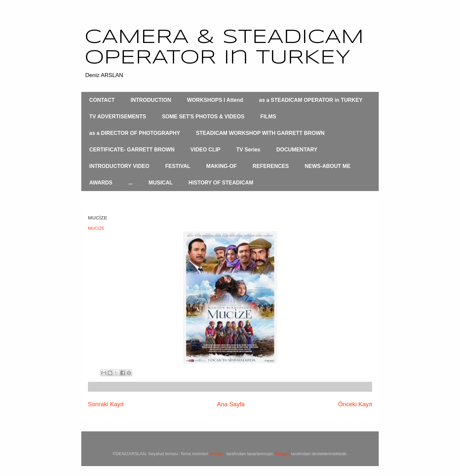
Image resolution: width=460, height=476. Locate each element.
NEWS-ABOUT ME (328, 166)
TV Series (248, 150)
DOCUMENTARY (297, 150)
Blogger (283, 454)
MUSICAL (161, 183)
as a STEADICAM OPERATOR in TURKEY (311, 100)
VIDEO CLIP (205, 150)
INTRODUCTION (151, 100)
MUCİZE (96, 228)
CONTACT (102, 100)
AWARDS (101, 183)
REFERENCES (271, 166)
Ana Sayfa (231, 404)
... (130, 183)
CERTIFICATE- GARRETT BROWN (132, 150)
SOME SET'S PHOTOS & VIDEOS (203, 117)
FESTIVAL (178, 166)
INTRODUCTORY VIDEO (119, 166)
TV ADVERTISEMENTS (118, 117)
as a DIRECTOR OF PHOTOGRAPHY (135, 133)
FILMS (268, 117)
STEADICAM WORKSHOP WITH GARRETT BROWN (260, 133)
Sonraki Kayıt (106, 404)
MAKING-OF (221, 166)
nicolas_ (217, 454)
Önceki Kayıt (355, 404)
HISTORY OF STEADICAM (221, 183)
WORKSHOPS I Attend (215, 100)
